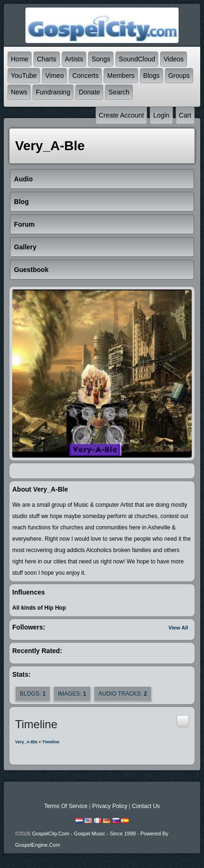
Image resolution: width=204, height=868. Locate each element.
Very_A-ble (26, 742)
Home (20, 59)
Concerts (85, 76)
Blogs (151, 76)
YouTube (24, 76)
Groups (179, 76)
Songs (101, 59)
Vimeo (54, 76)
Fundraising (53, 92)
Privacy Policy (110, 806)
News (19, 92)
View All (178, 628)
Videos (174, 59)
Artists (74, 59)
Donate (89, 92)
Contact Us (146, 806)
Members (121, 76)
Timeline (51, 742)
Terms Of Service (66, 806)
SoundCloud (137, 59)
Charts (46, 59)
